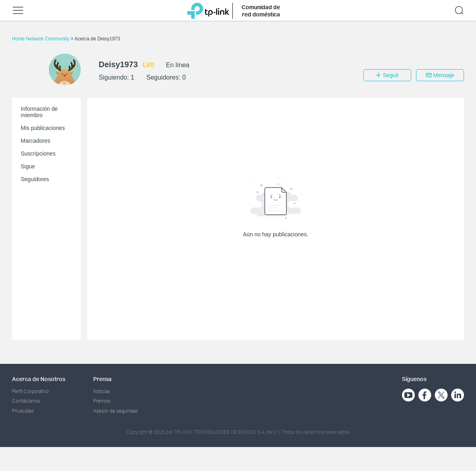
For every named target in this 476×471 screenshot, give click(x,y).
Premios (102, 401)
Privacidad (23, 411)
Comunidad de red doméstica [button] (261, 11)
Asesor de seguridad (115, 411)
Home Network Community (41, 39)
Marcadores (36, 141)
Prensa (102, 379)
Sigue (28, 166)
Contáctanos (26, 401)
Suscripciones (38, 154)
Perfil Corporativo (30, 391)
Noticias (102, 391)
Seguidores (35, 179)
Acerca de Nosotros (39, 379)
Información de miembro (39, 112)
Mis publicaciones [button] (43, 128)
